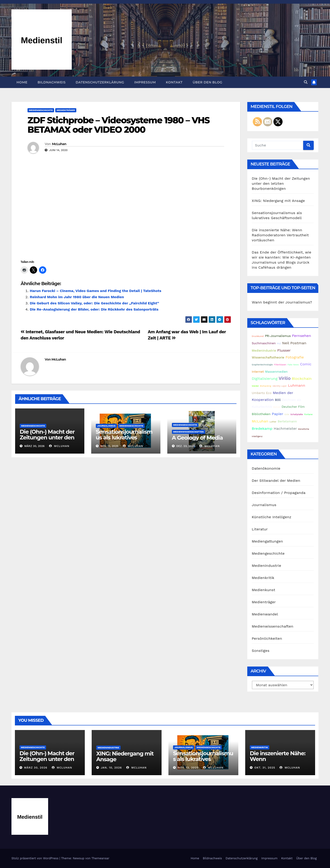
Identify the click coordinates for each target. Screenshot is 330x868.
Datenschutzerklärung (100, 82)
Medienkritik (263, 578)
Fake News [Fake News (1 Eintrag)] (293, 365)
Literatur (260, 529)
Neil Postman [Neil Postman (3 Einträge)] (294, 343)
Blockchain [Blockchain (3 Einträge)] (302, 379)
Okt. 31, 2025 (265, 768)
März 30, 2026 (36, 768)
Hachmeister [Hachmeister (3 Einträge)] (285, 428)
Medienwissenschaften (188, 432)
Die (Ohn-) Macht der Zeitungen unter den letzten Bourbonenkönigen (47, 440)
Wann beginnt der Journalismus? (282, 302)
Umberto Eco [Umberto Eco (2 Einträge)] (262, 393)
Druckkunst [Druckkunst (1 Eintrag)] (258, 336)
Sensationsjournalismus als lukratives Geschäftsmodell (124, 437)
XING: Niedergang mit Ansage (278, 201)
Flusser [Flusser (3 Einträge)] (284, 350)
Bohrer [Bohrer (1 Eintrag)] (277, 407)
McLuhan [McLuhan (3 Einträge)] (260, 421)
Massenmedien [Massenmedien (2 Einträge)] (276, 372)
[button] (306, 82)
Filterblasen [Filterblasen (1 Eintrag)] (280, 365)
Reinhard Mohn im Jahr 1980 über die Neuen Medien (77, 297)
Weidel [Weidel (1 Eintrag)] (255, 386)
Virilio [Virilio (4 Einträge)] (285, 378)
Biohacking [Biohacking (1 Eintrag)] (266, 386)
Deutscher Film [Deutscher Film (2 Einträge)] (293, 407)
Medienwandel (265, 614)
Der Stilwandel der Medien (276, 481)
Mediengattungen (267, 541)
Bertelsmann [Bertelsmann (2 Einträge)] (287, 421)
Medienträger (66, 110)
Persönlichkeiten (267, 638)
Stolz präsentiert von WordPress (35, 858)
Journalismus (106, 426)
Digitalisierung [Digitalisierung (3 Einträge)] (265, 379)
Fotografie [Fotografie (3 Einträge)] (295, 357)
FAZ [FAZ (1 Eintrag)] (279, 343)
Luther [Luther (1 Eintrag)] (273, 422)
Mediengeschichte (41, 110)
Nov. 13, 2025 (188, 768)
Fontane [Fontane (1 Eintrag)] (308, 414)
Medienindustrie (267, 566)
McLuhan (59, 144)
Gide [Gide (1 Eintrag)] (287, 414)
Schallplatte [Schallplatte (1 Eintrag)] (297, 414)
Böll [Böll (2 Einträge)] (278, 400)
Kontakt (174, 82)
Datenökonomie (266, 468)
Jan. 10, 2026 (111, 768)
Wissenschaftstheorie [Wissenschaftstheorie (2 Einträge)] (268, 357)
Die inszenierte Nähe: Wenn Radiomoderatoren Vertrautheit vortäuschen (280, 235)
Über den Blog (208, 82)
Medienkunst (264, 590)
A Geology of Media (197, 438)
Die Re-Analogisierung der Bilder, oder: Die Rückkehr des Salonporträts (94, 309)
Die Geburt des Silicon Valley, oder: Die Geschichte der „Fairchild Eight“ (94, 303)
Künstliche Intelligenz (272, 517)
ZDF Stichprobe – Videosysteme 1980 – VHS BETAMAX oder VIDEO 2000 (118, 125)
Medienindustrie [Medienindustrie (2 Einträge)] (264, 350)
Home (22, 82)
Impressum (145, 82)
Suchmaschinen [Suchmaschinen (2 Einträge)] (264, 343)
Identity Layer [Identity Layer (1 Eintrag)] (280, 386)
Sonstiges (261, 651)
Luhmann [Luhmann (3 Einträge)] (297, 385)
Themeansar (100, 858)
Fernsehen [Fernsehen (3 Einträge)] (301, 336)
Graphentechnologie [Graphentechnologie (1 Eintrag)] (262, 365)
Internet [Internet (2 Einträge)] (258, 372)
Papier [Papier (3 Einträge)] (278, 414)
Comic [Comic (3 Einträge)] (306, 364)
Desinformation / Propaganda (279, 493)
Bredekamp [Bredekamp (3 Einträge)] (262, 428)
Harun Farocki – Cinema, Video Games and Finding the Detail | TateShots (96, 291)
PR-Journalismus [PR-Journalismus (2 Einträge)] (278, 336)
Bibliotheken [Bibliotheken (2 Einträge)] (261, 414)
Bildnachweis (52, 82)
